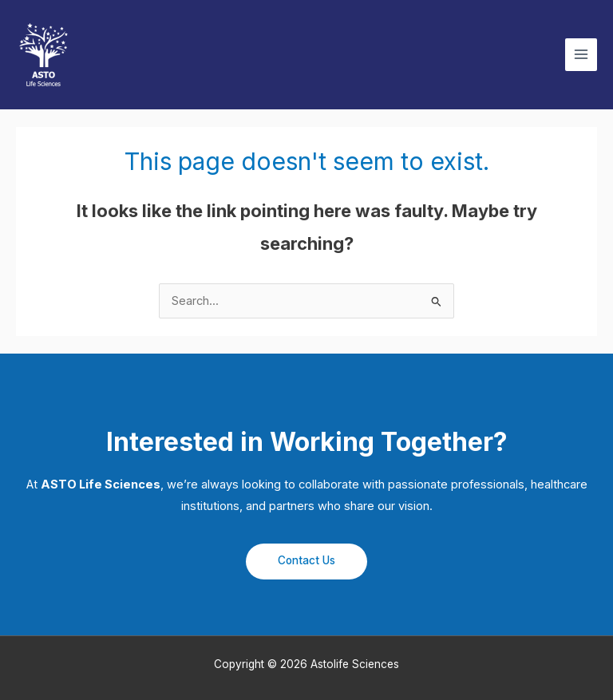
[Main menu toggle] (581, 54)
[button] (306, 562)
